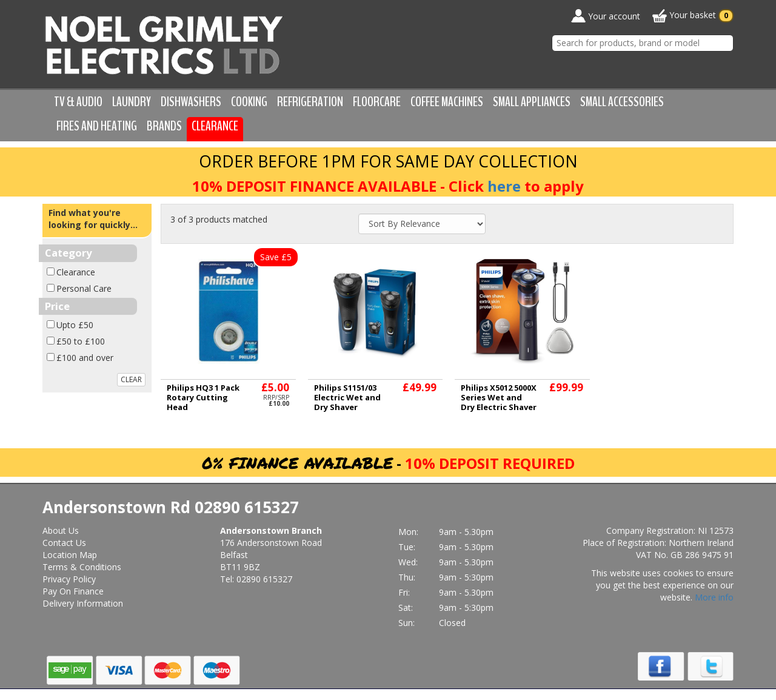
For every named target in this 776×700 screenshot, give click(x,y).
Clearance (215, 126)
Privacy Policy (69, 579)
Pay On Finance (73, 591)
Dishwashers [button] (191, 102)
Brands (164, 126)
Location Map (70, 555)
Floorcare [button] (377, 102)
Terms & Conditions (82, 567)
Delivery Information (83, 603)
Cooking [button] (249, 102)
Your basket (693, 16)
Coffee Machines (447, 102)
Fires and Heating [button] (97, 126)
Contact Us (64, 543)
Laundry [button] (132, 102)
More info (714, 597)
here (504, 186)
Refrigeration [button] (310, 102)
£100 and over (85, 358)
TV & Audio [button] (78, 102)
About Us (61, 530)
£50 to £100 (81, 341)
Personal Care (84, 288)
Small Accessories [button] (622, 102)
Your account (606, 16)
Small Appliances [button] (532, 102)
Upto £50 (75, 325)
